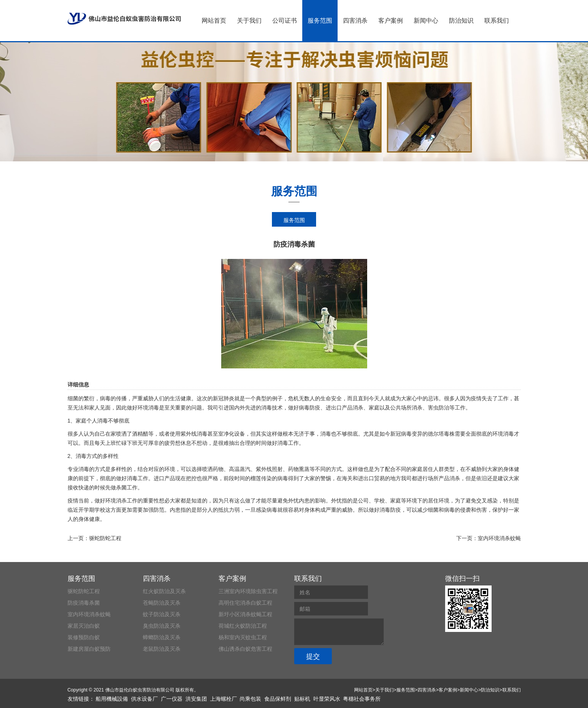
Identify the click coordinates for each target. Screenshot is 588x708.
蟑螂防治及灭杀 (162, 637)
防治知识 (461, 21)
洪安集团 (196, 699)
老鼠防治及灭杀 (162, 649)
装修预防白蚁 (84, 637)
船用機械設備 (112, 699)
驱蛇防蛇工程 (105, 538)
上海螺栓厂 (224, 699)
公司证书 (285, 21)
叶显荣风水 (327, 699)
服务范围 (320, 21)
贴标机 (302, 699)
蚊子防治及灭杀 (162, 614)
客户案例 (391, 21)
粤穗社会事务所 (362, 699)
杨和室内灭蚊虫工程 (243, 637)
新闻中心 (426, 21)
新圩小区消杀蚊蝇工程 (245, 614)
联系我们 (497, 21)
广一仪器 (172, 699)
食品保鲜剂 (278, 699)
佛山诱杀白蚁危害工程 (245, 649)
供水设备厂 (144, 699)
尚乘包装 (250, 699)
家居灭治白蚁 (84, 626)
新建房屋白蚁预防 (89, 649)
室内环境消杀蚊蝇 (499, 538)
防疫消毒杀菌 (84, 603)
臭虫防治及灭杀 (162, 626)
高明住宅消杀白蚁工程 (245, 603)
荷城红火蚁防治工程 (243, 626)
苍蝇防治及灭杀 (162, 603)
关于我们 (249, 21)
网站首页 (214, 21)
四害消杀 (355, 21)
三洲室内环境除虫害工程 (248, 591)
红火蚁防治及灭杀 (164, 591)
